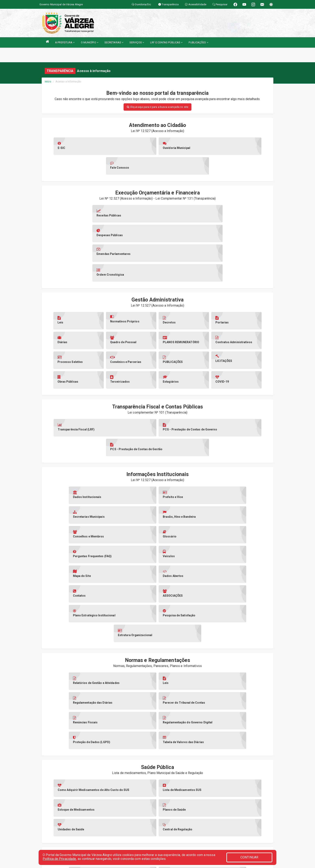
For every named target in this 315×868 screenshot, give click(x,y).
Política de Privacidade (59, 859)
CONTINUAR (249, 857)
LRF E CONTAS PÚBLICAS (166, 42)
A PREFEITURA (65, 42)
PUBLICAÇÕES (198, 42)
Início (48, 81)
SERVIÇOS (137, 42)
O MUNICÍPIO (90, 42)
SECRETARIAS (114, 42)
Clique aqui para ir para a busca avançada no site (157, 107)
